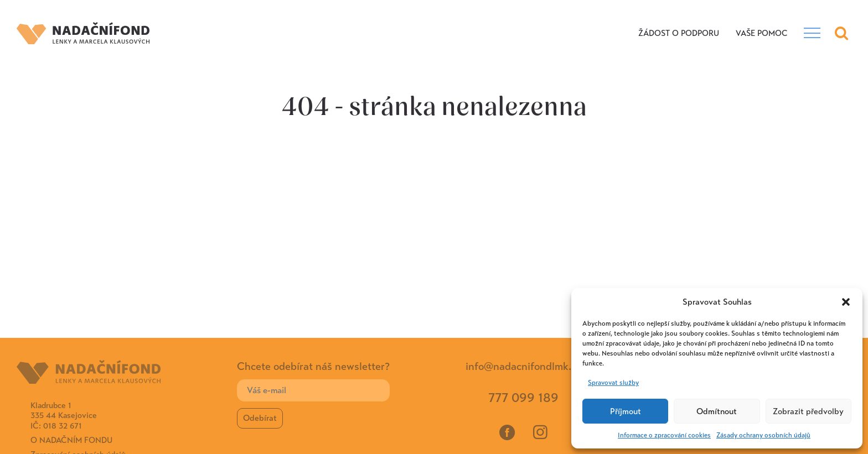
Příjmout (626, 411)
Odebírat (260, 418)
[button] (846, 302)
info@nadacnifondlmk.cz (523, 366)
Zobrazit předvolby (808, 411)
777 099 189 (523, 398)
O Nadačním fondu (71, 440)
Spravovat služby (613, 383)
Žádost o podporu (679, 33)
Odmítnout (717, 411)
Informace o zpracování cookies (664, 435)
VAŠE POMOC (761, 33)
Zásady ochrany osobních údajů (763, 435)
